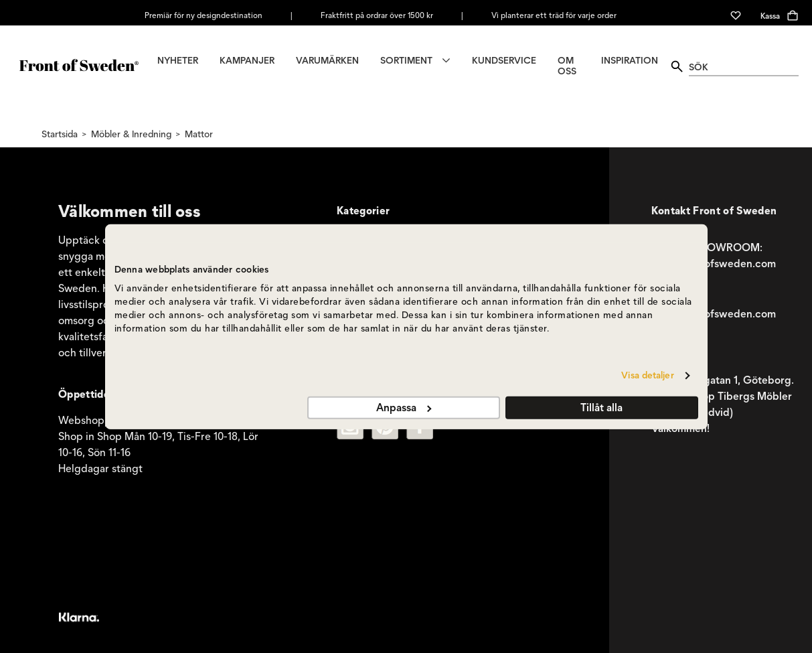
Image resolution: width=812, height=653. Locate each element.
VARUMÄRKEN (327, 61)
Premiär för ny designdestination (204, 15)
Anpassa (404, 408)
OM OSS (567, 66)
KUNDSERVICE (504, 61)
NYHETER (178, 61)
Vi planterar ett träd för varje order (554, 15)
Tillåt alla (601, 408)
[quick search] (744, 66)
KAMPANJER (247, 61)
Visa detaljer (647, 375)
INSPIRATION (630, 61)
